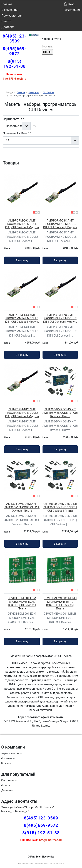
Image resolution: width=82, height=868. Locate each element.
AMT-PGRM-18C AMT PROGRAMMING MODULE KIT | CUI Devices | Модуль (22, 413)
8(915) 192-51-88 (14, 64)
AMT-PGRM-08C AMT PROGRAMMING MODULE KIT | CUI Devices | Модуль (60, 224)
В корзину (22, 260)
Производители (12, 16)
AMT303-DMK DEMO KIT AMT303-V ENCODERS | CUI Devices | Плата (22, 507)
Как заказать (9, 781)
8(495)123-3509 (15, 39)
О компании (9, 10)
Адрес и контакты (12, 753)
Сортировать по (13, 119)
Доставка (8, 27)
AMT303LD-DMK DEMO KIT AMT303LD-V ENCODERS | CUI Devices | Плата (60, 507)
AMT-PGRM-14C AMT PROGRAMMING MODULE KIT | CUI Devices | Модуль (22, 318)
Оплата (6, 21)
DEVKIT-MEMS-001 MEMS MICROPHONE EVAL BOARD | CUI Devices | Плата (60, 603)
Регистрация (72, 10)
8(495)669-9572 (15, 51)
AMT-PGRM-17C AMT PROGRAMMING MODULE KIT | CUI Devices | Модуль (60, 318)
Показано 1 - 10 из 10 (17, 133)
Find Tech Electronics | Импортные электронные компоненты (41, 864)
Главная (7, 4)
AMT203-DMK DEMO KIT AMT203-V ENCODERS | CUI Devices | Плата (60, 413)
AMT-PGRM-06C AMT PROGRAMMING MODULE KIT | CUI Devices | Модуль (22, 224)
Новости (6, 763)
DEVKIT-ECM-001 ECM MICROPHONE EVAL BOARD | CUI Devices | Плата (22, 603)
